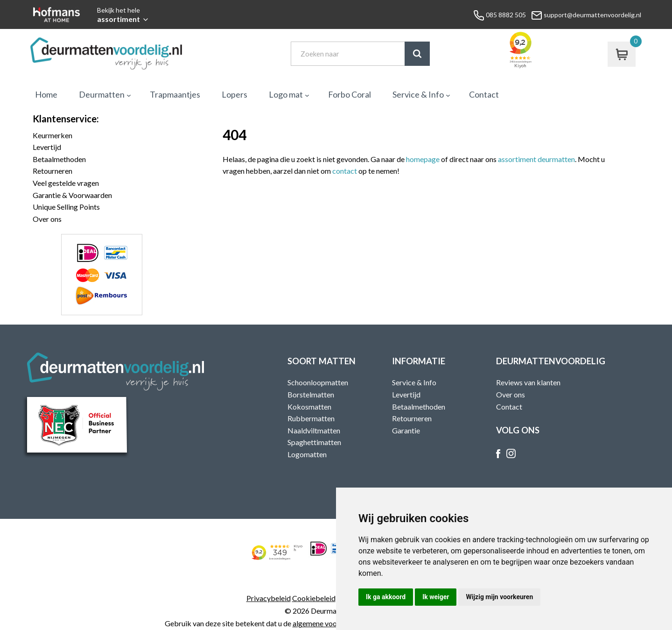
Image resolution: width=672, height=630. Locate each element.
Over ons (47, 219)
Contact (484, 94)
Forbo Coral (350, 94)
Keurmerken (52, 135)
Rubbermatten (311, 418)
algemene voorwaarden (330, 623)
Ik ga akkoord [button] (386, 597)
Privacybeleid (269, 598)
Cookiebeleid (314, 598)
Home (46, 94)
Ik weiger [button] (436, 597)
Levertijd (47, 147)
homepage (423, 159)
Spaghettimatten (314, 442)
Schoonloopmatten (318, 382)
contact (345, 171)
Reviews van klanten (528, 382)
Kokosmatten (309, 407)
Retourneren (52, 171)
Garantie (406, 430)
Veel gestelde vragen (66, 183)
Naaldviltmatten (314, 430)
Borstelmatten (311, 394)
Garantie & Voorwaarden (72, 195)
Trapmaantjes (175, 94)
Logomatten (307, 454)
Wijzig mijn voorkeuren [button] (499, 597)
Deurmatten (102, 94)
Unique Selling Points (66, 207)
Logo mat (286, 94)
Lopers (234, 94)
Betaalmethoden (59, 159)
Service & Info (418, 94)
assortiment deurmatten (536, 159)
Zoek (417, 54)
